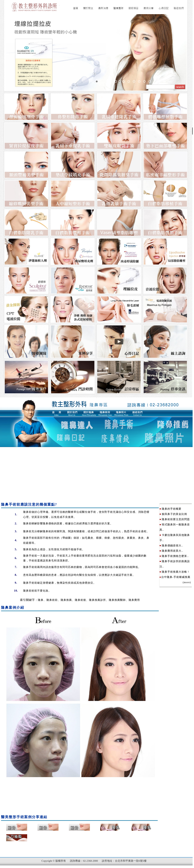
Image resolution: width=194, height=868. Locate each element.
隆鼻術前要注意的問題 (176, 519)
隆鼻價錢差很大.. (172, 546)
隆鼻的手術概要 (172, 509)
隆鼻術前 (52, 600)
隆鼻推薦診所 (97, 600)
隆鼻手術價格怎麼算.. (175, 556)
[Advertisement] (96, 473)
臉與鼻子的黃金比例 (174, 514)
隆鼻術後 (80, 600)
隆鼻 (26, 512)
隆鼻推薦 (66, 600)
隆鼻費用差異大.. (172, 551)
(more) (175, 582)
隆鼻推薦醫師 (117, 600)
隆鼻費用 (134, 600)
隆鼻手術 (29, 538)
